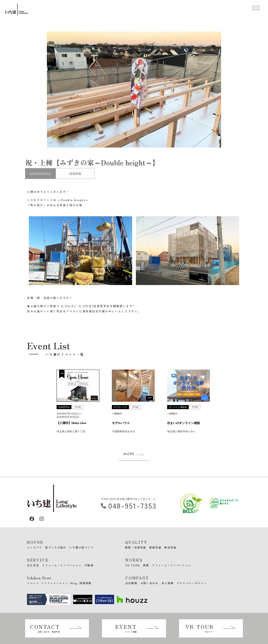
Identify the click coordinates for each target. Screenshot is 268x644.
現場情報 (75, 174)
